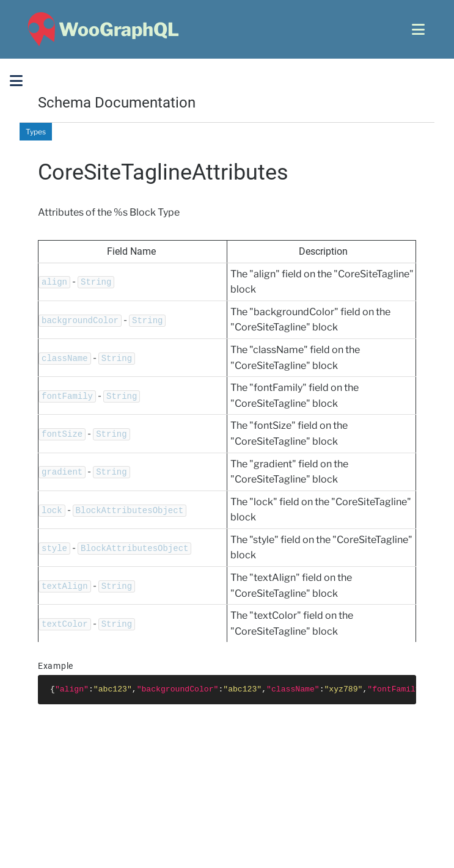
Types (36, 132)
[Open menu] (418, 29)
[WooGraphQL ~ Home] (102, 29)
